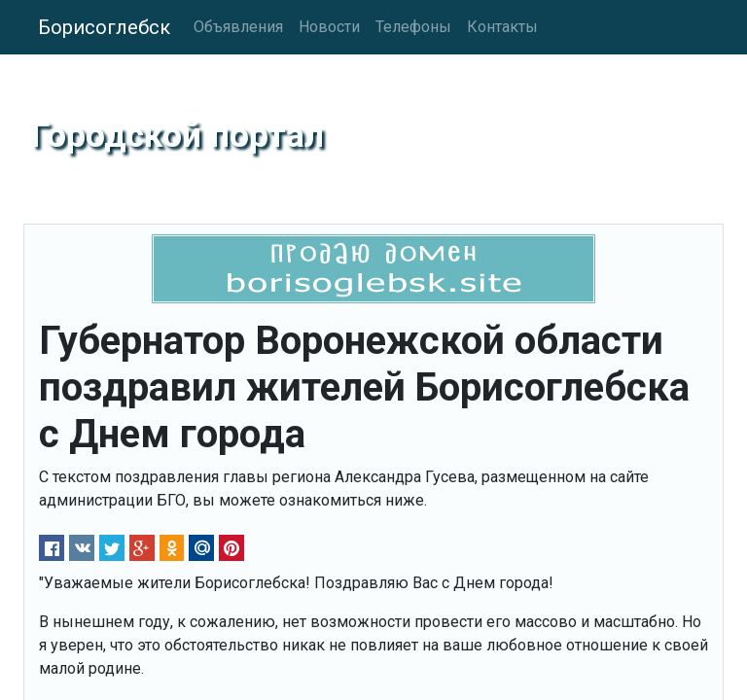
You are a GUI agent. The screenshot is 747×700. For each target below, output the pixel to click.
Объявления (238, 27)
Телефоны (413, 27)
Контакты (502, 27)
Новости (329, 27)
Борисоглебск (104, 27)
